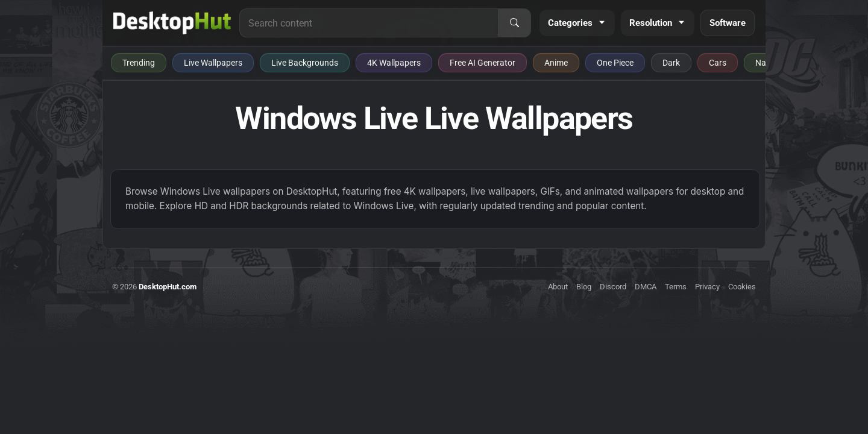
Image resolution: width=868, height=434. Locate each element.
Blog (584, 287)
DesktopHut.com (168, 287)
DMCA (646, 287)
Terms (676, 287)
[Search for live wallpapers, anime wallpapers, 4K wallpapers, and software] (369, 23)
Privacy (707, 287)
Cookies (742, 287)
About (558, 287)
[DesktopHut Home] (172, 23)
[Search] (514, 23)
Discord (613, 287)
